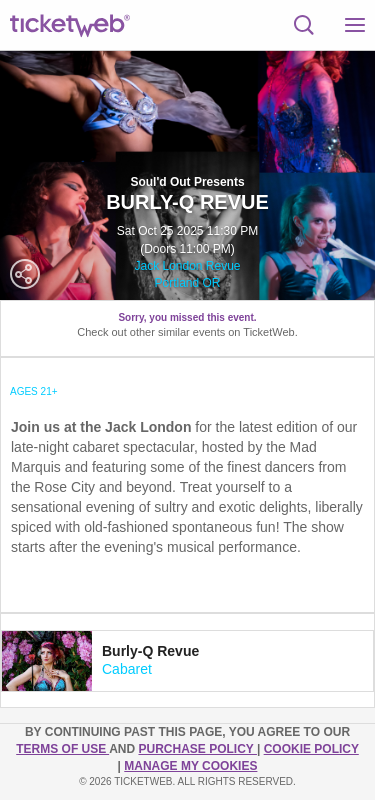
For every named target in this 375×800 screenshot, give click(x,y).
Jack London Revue (187, 266)
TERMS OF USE (62, 749)
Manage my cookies (190, 766)
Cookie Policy (311, 749)
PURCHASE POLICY (197, 749)
